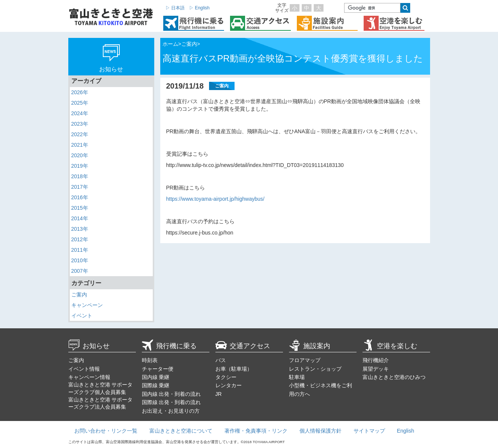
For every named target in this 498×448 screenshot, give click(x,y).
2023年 (80, 124)
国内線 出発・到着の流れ (172, 394)
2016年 (80, 197)
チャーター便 (158, 369)
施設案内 (310, 346)
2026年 (80, 92)
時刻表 (150, 360)
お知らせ (89, 346)
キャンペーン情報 (89, 377)
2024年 (80, 113)
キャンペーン (87, 305)
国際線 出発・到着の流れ (172, 402)
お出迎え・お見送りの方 (171, 411)
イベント (82, 316)
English (406, 431)
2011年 (80, 250)
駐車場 (297, 377)
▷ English (199, 8)
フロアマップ (305, 360)
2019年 (80, 166)
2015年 (80, 208)
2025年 (80, 103)
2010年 (80, 260)
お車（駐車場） (234, 369)
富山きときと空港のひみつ (394, 377)
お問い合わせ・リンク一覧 (106, 431)
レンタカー (229, 385)
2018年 (80, 176)
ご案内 (79, 295)
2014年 (80, 218)
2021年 (80, 145)
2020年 (80, 155)
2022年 (80, 134)
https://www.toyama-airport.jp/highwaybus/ (215, 199)
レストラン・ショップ (315, 369)
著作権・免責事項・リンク (256, 431)
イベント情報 (84, 369)
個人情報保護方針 (320, 431)
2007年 (80, 271)
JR (219, 394)
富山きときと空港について (181, 431)
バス (221, 360)
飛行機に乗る (169, 346)
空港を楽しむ (390, 346)
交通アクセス (243, 346)
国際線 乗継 (156, 385)
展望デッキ (376, 369)
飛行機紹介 (376, 360)
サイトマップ (369, 431)
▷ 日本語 (175, 8)
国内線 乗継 (156, 377)
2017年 (80, 187)
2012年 (80, 239)
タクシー (226, 377)
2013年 (80, 229)
